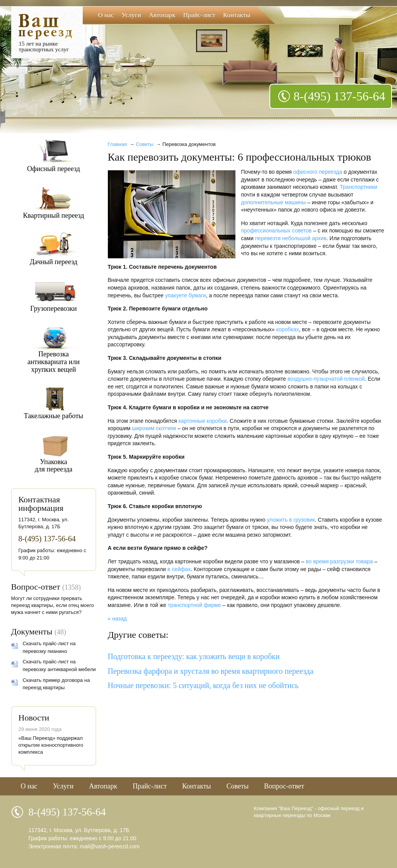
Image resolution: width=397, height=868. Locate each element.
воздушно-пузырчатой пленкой (326, 379)
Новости (34, 718)
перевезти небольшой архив (291, 238)
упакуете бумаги (186, 295)
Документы (32, 632)
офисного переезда (318, 172)
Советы (144, 144)
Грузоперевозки (54, 309)
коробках (287, 329)
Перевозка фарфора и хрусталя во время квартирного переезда (211, 671)
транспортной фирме (194, 605)
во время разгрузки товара (339, 561)
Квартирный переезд (53, 215)
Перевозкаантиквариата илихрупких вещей (54, 362)
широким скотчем (154, 428)
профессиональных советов (277, 231)
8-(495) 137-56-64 (339, 96)
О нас (106, 15)
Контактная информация (41, 504)
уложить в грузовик (291, 520)
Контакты (237, 15)
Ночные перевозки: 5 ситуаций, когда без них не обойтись (203, 685)
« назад (117, 619)
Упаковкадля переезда (54, 466)
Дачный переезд (54, 262)
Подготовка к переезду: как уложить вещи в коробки (194, 656)
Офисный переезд (54, 169)
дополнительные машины (274, 202)
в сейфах (179, 569)
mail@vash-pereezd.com (110, 846)
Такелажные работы (54, 416)
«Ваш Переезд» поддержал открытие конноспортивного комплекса (51, 745)
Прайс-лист (199, 15)
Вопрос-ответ (36, 587)
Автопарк (162, 15)
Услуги (131, 15)
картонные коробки (203, 421)
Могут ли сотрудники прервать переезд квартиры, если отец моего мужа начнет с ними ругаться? (53, 605)
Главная (117, 144)
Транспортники (359, 187)
